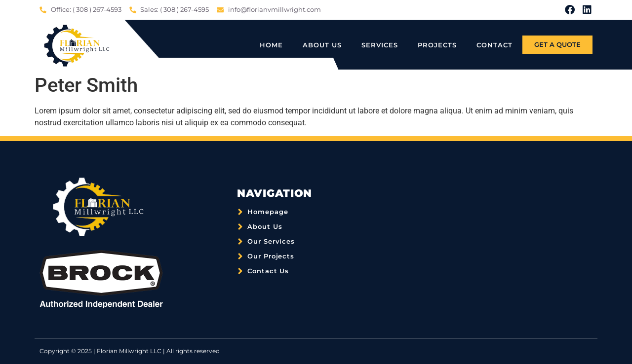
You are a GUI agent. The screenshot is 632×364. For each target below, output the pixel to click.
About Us (322, 45)
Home (271, 45)
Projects (437, 45)
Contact (494, 45)
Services (380, 45)
